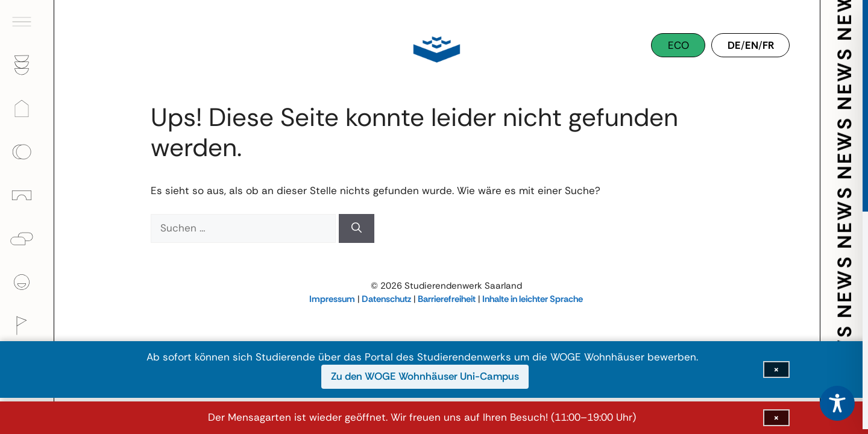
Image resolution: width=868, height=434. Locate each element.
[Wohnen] (27, 108)
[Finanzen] (27, 152)
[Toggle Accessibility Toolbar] (837, 403)
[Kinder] (27, 195)
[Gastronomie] (27, 65)
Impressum (332, 299)
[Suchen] (357, 228)
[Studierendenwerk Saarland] (434, 48)
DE (734, 45)
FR (768, 45)
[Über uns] (27, 282)
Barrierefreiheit (447, 299)
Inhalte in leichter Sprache (533, 299)
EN (752, 45)
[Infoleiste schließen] (776, 418)
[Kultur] (27, 325)
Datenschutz (386, 299)
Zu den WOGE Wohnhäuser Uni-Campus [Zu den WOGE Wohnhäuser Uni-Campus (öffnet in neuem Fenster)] (425, 376)
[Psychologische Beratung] (27, 239)
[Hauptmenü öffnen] (27, 22)
